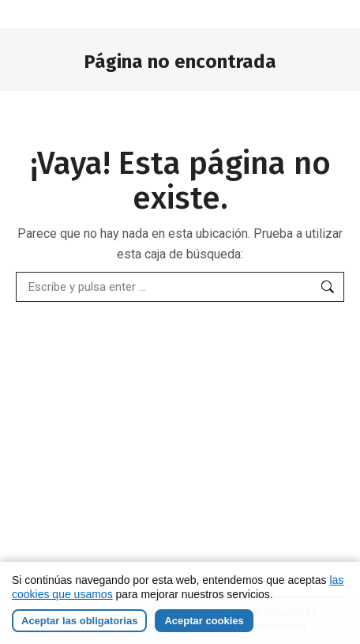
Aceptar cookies (204, 621)
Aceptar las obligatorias (79, 621)
